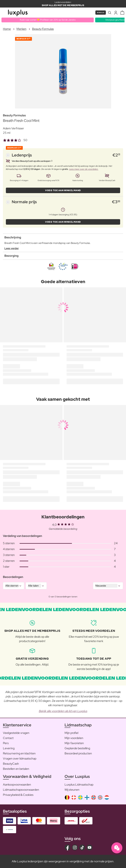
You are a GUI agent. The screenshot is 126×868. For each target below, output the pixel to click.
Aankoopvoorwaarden (17, 785)
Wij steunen (72, 790)
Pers (6, 743)
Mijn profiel (71, 733)
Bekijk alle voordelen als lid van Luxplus (63, 711)
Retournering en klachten (19, 753)
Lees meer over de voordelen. (84, 169)
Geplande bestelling (77, 748)
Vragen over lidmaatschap (20, 759)
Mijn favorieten (74, 743)
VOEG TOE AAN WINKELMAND (63, 190)
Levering (9, 748)
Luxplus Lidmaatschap (79, 785)
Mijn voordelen (74, 738)
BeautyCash (11, 764)
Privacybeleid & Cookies (18, 795)
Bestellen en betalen (16, 769)
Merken (21, 29)
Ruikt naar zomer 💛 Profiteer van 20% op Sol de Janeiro (48, 20)
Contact (8, 738)
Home (7, 29)
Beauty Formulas (43, 29)
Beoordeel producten (78, 753)
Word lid (101, 13)
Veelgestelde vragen (16, 733)
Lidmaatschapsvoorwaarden (21, 790)
